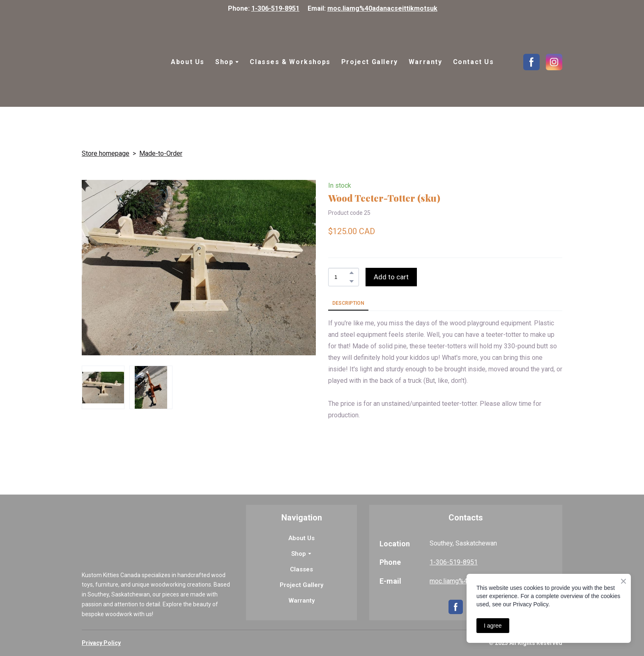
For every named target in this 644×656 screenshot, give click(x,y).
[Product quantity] (342, 277)
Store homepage (106, 153)
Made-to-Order (161, 153)
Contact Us (474, 62)
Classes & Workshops (290, 62)
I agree (493, 626)
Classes (301, 569)
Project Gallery (370, 62)
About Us (188, 62)
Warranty (425, 62)
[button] (531, 62)
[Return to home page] (118, 62)
